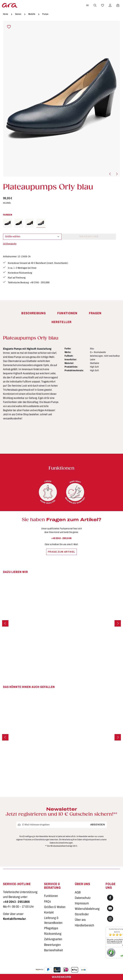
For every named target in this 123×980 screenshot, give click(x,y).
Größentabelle (10, 244)
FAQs (48, 901)
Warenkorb (61, 977)
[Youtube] (110, 908)
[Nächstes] (117, 174)
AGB (78, 892)
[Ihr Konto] (110, 5)
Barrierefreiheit (53, 950)
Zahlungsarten (53, 939)
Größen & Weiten (55, 907)
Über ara (80, 920)
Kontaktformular (14, 919)
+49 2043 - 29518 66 (62, 538)
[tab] (34, 313)
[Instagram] (110, 919)
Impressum (82, 903)
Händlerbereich (85, 925)
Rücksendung (53, 934)
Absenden (98, 825)
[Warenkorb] (118, 5)
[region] (62, 99)
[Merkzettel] (103, 5)
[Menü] (87, 5)
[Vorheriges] (110, 174)
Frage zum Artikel (62, 552)
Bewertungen (52, 945)
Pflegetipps (51, 928)
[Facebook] (110, 898)
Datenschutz (83, 898)
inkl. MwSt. (7, 203)
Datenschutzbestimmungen (61, 843)
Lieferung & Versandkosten (53, 920)
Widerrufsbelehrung (87, 909)
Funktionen (51, 896)
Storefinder (82, 914)
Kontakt (49, 912)
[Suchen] (95, 5)
